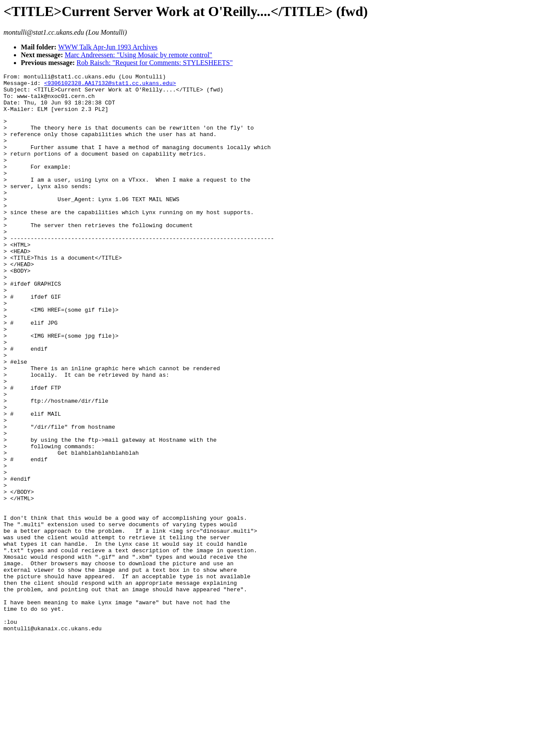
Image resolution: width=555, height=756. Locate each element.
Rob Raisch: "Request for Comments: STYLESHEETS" (155, 63)
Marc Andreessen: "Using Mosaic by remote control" (138, 55)
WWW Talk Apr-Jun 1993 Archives (108, 47)
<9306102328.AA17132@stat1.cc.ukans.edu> (110, 85)
